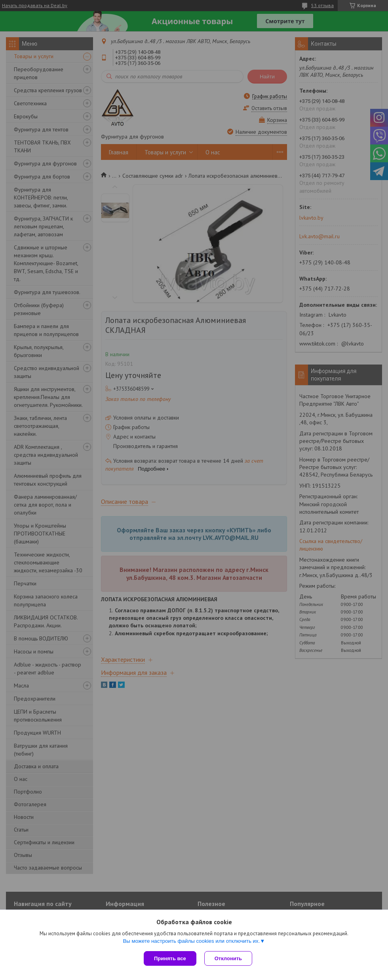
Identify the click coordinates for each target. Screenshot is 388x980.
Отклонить (228, 958)
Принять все (170, 958)
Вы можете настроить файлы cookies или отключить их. (191, 941)
